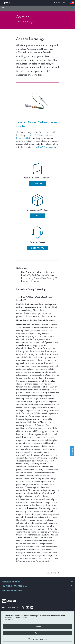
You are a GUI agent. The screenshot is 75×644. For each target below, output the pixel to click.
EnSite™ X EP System (46, 147)
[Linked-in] (32, 608)
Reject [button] (38, 633)
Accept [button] (38, 627)
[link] (12, 582)
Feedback (72, 451)
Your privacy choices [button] (37, 639)
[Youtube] (28, 608)
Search (38, 184)
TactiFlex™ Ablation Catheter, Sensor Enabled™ (35, 137)
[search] (72, 8)
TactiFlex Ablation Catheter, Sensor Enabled (37, 124)
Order (38, 216)
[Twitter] (23, 608)
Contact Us (38, 248)
